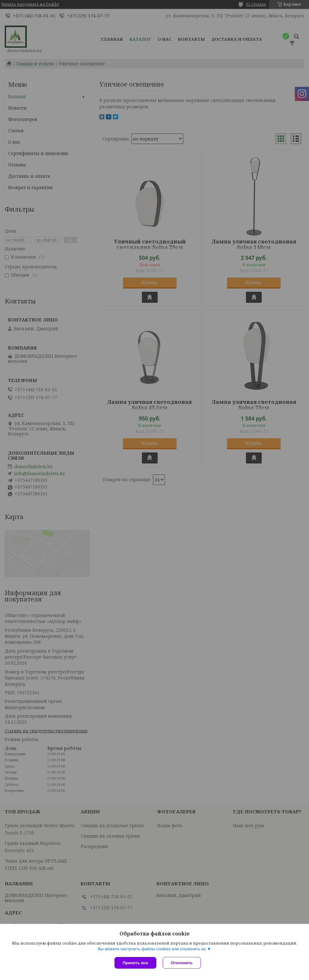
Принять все (135, 963)
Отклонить (182, 963)
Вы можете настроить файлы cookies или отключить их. (152, 949)
